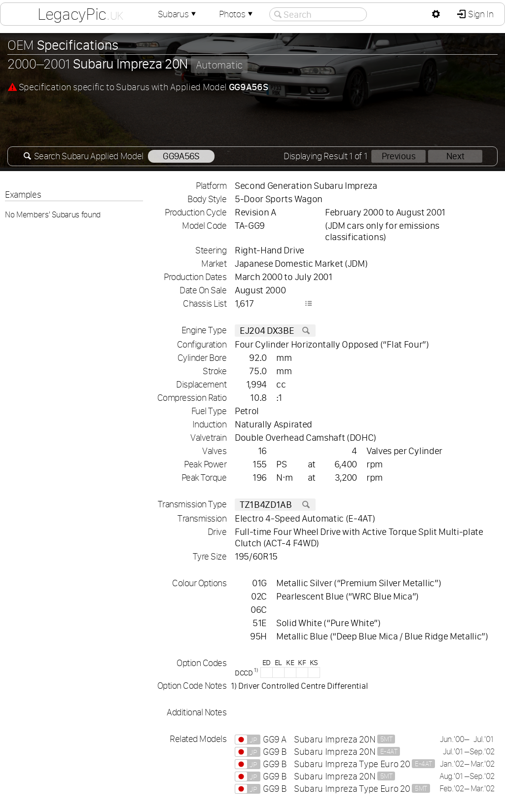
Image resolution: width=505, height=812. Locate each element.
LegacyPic (80, 14)
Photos (237, 14)
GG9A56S (181, 156)
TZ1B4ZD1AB (275, 505)
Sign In (480, 14)
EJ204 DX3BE (275, 331)
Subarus (178, 14)
